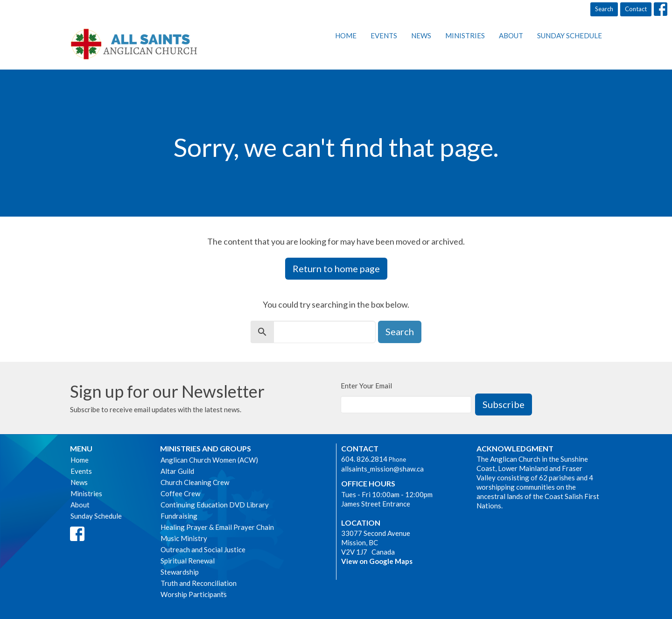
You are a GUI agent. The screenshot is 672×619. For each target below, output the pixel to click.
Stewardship (180, 572)
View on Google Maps (377, 561)
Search (604, 9)
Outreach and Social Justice (203, 549)
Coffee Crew (180, 493)
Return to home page (336, 268)
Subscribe (504, 404)
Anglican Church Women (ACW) (209, 460)
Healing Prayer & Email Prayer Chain (217, 527)
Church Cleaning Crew (195, 482)
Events (384, 35)
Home (346, 35)
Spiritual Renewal (188, 561)
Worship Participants (194, 594)
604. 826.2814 (364, 459)
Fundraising (179, 516)
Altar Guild (177, 471)
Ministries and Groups (206, 448)
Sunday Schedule (570, 35)
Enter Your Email (366, 386)
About (511, 35)
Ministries (465, 35)
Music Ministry (184, 538)
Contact (636, 9)
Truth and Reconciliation (199, 583)
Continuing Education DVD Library (215, 505)
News (421, 35)
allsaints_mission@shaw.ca (382, 469)
